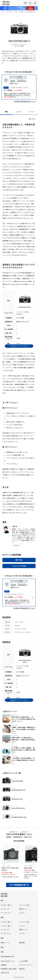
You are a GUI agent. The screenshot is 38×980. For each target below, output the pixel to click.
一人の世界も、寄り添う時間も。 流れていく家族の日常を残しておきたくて (23, 760)
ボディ (6, 87)
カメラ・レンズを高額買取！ (17, 7)
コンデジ (22, 913)
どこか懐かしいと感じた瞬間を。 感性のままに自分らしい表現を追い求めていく (23, 750)
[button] (4, 862)
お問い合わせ (5, 973)
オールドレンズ (6, 913)
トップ (3, 12)
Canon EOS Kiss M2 (18, 808)
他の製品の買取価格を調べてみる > (25, 101)
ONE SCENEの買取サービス (18, 77)
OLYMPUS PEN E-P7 (18, 790)
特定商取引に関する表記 (9, 969)
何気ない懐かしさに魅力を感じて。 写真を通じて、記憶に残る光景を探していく (23, 740)
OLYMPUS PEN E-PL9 (19, 817)
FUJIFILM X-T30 (17, 799)
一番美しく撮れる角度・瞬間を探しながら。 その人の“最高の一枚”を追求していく (23, 729)
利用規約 (4, 965)
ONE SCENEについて (8, 961)
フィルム (22, 926)
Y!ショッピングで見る (19, 566)
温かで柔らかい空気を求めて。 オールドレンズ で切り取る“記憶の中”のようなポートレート (23, 719)
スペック (32, 112)
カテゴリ (9, 12)
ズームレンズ (5, 909)
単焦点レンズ (23, 909)
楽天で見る (19, 560)
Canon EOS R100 (17, 781)
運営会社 (22, 969)
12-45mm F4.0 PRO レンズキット (20, 88)
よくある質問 (23, 961)
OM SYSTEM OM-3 (30, 12)
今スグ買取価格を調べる (19, 885)
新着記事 (22, 943)
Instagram (17, 545)
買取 (25, 3)
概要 (6, 112)
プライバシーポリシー (26, 965)
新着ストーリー (6, 943)
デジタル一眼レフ (6, 905)
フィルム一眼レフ (6, 926)
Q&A (19, 112)
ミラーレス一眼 (18, 12)
